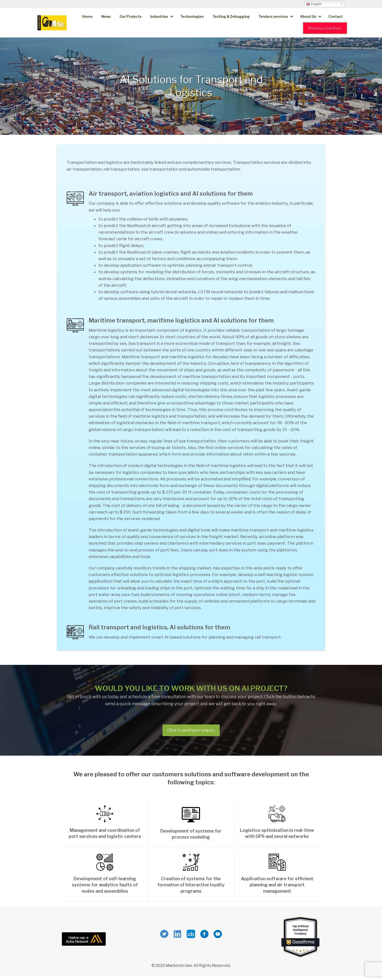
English (314, 4)
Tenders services (273, 16)
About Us (308, 16)
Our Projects (131, 16)
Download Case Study (325, 28)
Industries (159, 16)
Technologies (192, 16)
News (106, 16)
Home (87, 16)
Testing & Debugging (231, 16)
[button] (191, 730)
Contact (336, 16)
